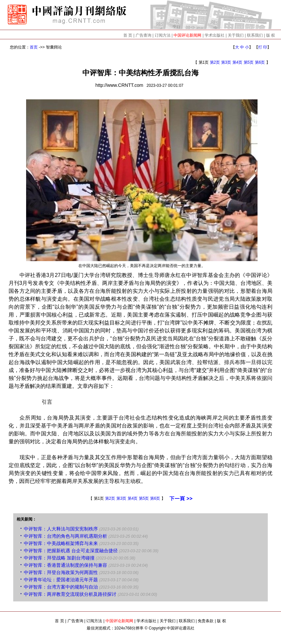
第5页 (249, 62)
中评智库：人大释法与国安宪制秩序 (61, 529)
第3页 (226, 62)
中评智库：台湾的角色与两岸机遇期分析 (65, 536)
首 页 (128, 35)
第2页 (215, 62)
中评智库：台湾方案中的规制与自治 (61, 587)
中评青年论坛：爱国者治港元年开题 (61, 580)
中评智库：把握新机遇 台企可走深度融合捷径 (71, 551)
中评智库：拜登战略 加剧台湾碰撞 (59, 558)
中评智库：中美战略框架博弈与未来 (61, 543)
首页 (34, 47)
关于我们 (236, 35)
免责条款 (206, 621)
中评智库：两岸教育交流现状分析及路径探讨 (70, 594)
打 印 (263, 47)
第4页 (238, 62)
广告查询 (143, 35)
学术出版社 (215, 35)
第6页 (260, 62)
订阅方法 (163, 35)
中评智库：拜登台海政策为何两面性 (61, 572)
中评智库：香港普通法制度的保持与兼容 (65, 565)
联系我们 (255, 35)
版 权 (271, 35)
